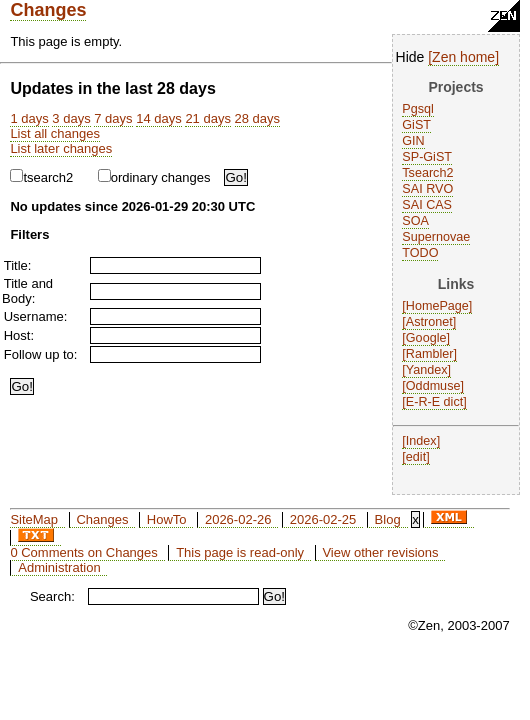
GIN (413, 141)
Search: (52, 596)
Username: (36, 316)
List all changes (55, 133)
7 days (113, 118)
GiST (416, 125)
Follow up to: (41, 354)
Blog (388, 519)
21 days (208, 118)
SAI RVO (427, 189)
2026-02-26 (238, 519)
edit (416, 457)
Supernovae (436, 237)
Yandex (427, 370)
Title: (18, 265)
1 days (29, 118)
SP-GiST (427, 157)
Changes (48, 10)
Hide (410, 57)
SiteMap (34, 519)
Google (426, 338)
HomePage (437, 306)
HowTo (167, 519)
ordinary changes (154, 177)
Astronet (429, 322)
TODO (420, 253)
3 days (71, 118)
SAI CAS (427, 205)
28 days (258, 118)
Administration (59, 567)
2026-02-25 (323, 519)
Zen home (463, 57)
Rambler (430, 354)
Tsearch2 (427, 173)
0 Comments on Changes (83, 552)
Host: (19, 335)
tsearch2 (41, 177)
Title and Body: (27, 291)
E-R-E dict (434, 402)
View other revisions (380, 552)
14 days (159, 118)
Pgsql (418, 109)
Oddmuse (433, 386)
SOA (415, 221)
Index (421, 441)
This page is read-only (240, 552)
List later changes (61, 148)
